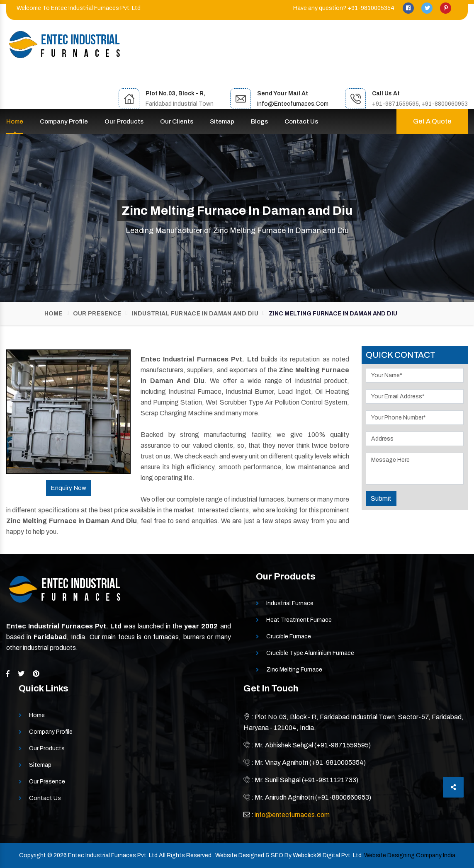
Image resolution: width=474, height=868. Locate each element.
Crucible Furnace (289, 636)
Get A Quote (432, 121)
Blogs (259, 121)
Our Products (124, 121)
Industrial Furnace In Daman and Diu (195, 314)
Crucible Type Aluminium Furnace (310, 653)
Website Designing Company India (410, 855)
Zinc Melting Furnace (294, 670)
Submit (381, 498)
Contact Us (301, 121)
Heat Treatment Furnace (299, 620)
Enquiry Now (68, 488)
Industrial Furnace (290, 603)
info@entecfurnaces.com (293, 104)
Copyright (33, 855)
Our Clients (177, 121)
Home (15, 121)
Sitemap (222, 121)
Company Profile (64, 121)
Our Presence (97, 314)
